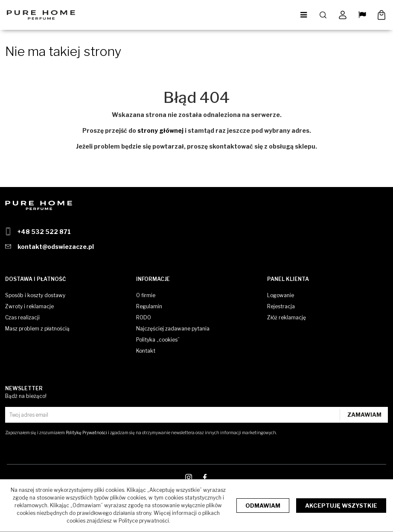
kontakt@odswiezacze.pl (56, 247)
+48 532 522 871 (44, 232)
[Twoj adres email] (173, 415)
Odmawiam (263, 506)
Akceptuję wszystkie (341, 506)
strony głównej (160, 130)
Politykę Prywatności (86, 433)
